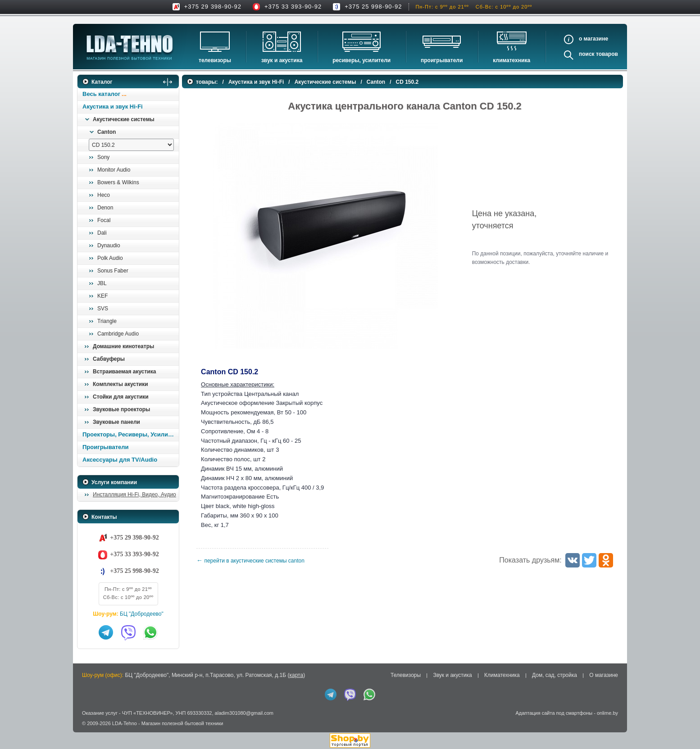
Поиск (587, 54)
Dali (102, 233)
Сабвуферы (109, 359)
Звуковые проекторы (121, 409)
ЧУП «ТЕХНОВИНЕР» (148, 713)
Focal (104, 220)
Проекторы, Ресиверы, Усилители (130, 434)
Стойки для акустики (121, 397)
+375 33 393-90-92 (293, 7)
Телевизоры (215, 60)
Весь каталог (101, 94)
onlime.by (607, 713)
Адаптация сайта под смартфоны (554, 713)
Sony (103, 157)
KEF (102, 296)
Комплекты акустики (120, 384)
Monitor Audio (114, 170)
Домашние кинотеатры (123, 346)
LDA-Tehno (125, 723)
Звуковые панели (116, 422)
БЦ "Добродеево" (142, 614)
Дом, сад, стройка (555, 675)
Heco (104, 195)
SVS (103, 309)
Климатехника (511, 60)
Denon (105, 208)
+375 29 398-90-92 (213, 7)
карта (296, 675)
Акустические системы (124, 119)
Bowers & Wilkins (118, 182)
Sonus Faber (113, 271)
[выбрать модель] (131, 145)
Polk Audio (110, 258)
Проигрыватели (442, 60)
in (85, 730)
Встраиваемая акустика (124, 372)
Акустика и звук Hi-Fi (113, 107)
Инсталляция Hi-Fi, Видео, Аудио (134, 495)
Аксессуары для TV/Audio (120, 460)
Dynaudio (109, 245)
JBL (102, 283)
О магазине (604, 675)
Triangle (107, 321)
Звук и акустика (282, 60)
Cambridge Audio (118, 334)
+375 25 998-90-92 (373, 7)
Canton (107, 132)
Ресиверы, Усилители (361, 60)
